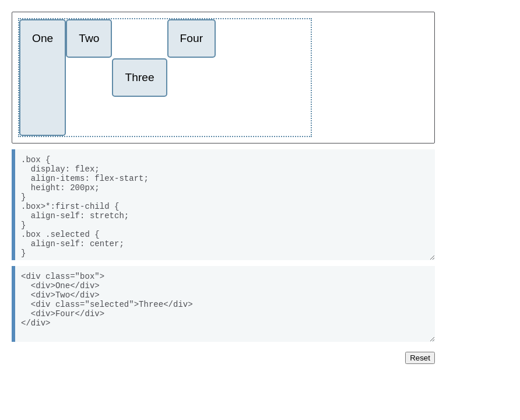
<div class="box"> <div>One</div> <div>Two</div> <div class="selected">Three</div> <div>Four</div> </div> (223, 304)
